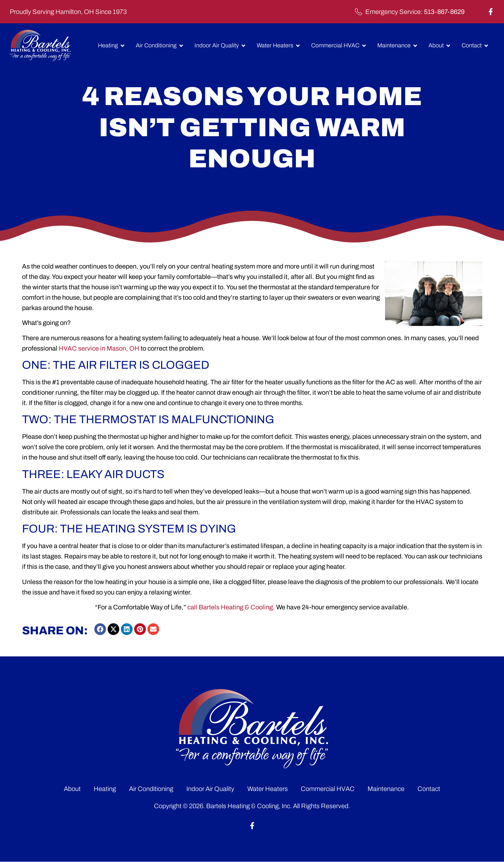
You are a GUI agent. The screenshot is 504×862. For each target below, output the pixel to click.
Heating (105, 789)
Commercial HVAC (328, 789)
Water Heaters (268, 789)
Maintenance (386, 789)
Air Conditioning (151, 789)
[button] (100, 629)
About (72, 789)
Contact (429, 789)
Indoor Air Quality (210, 789)
